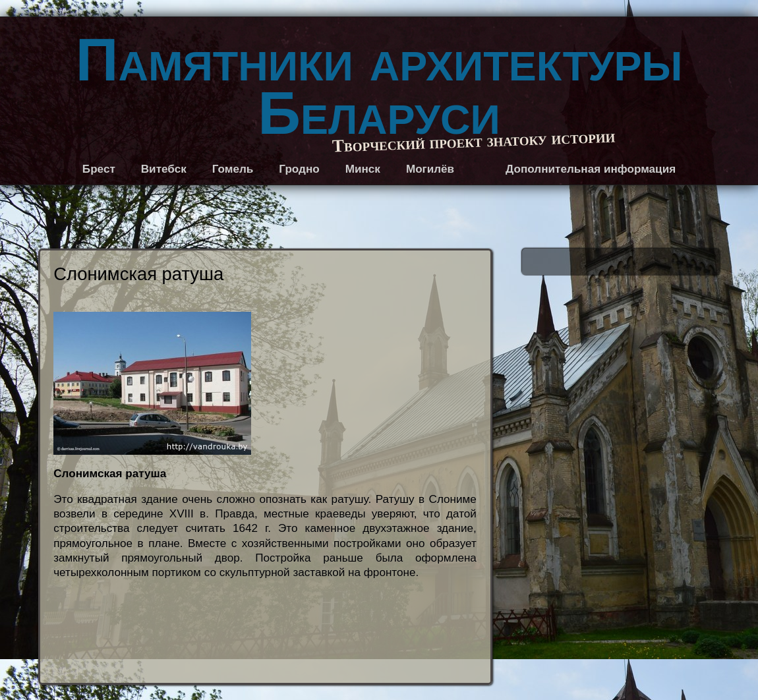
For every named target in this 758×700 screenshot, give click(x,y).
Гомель (233, 169)
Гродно (299, 169)
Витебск (164, 169)
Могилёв (430, 169)
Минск (363, 169)
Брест (99, 169)
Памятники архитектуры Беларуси (379, 87)
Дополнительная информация (591, 169)
